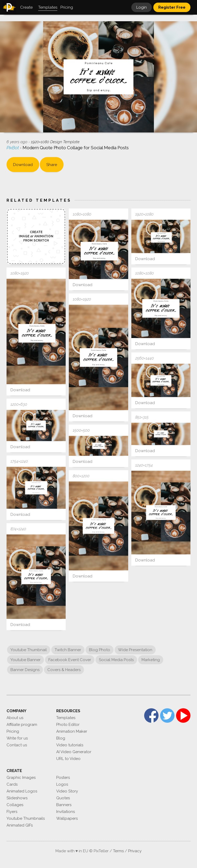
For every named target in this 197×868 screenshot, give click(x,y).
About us (15, 718)
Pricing (13, 731)
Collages (15, 805)
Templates (66, 718)
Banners (64, 805)
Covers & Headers (64, 670)
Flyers (12, 812)
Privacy (135, 851)
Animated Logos (22, 791)
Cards (12, 784)
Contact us (17, 745)
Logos (62, 784)
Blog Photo (100, 650)
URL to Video (68, 759)
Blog (61, 738)
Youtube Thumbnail (29, 650)
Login (142, 7)
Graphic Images (21, 778)
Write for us (17, 738)
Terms (118, 851)
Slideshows (17, 798)
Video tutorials (70, 745)
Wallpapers (67, 818)
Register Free (172, 7)
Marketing (151, 660)
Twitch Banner (68, 650)
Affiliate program (22, 725)
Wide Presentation (135, 650)
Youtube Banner (26, 660)
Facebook (151, 716)
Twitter (167, 716)
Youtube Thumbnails (26, 818)
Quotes (63, 798)
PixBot (13, 148)
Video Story (67, 791)
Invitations (66, 812)
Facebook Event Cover (70, 660)
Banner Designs (25, 670)
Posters (63, 778)
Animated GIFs (20, 825)
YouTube (183, 716)
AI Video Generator (74, 752)
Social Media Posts (116, 660)
